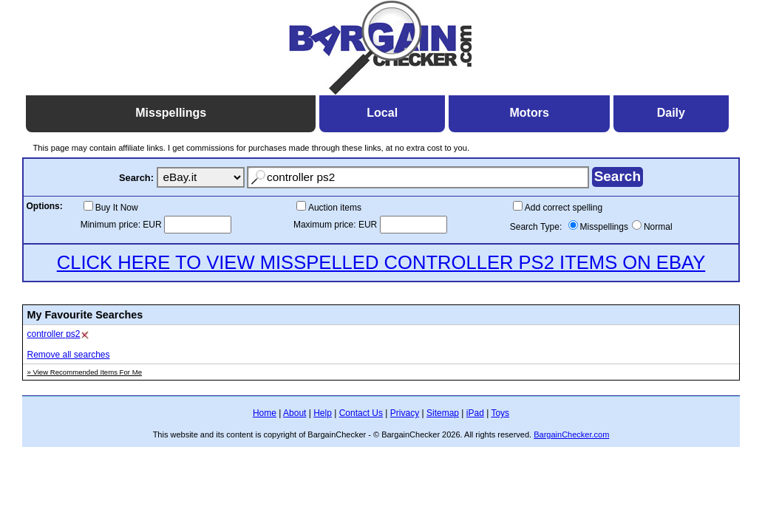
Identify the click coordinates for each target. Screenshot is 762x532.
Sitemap (443, 413)
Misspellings (604, 227)
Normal (658, 227)
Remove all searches (68, 355)
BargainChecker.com (571, 434)
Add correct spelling (564, 208)
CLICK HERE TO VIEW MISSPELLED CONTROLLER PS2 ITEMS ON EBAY (381, 262)
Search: (136, 178)
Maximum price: (326, 225)
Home (265, 413)
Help (323, 413)
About (295, 413)
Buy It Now (117, 208)
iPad (475, 413)
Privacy (405, 413)
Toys (500, 413)
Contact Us (361, 413)
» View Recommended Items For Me (84, 372)
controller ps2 (53, 334)
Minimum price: (112, 225)
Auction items (335, 208)
